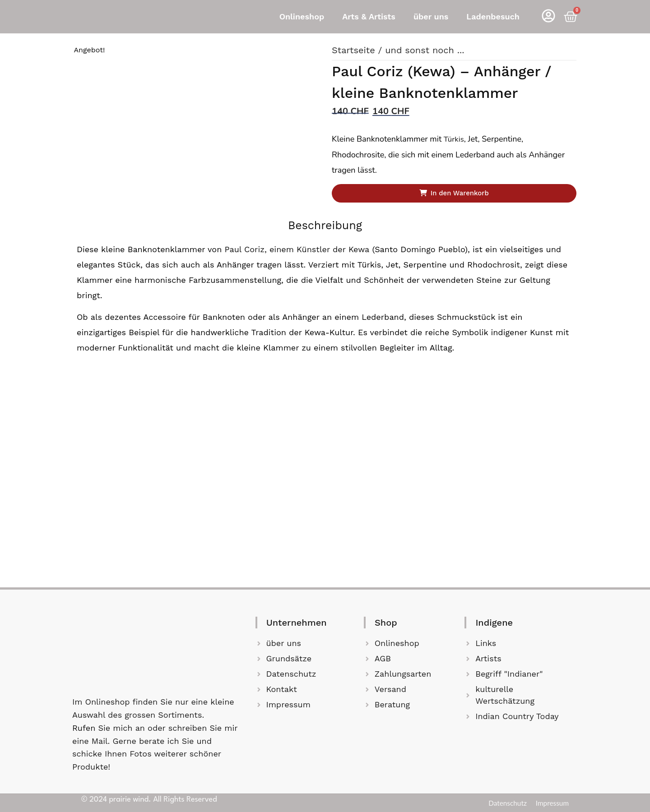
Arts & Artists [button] (369, 16)
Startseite (353, 50)
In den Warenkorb (461, 194)
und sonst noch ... (425, 50)
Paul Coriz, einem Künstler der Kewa (296, 251)
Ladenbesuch (493, 16)
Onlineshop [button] (302, 16)
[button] (304, 17)
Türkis (455, 138)
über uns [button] (431, 16)
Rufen (85, 728)
